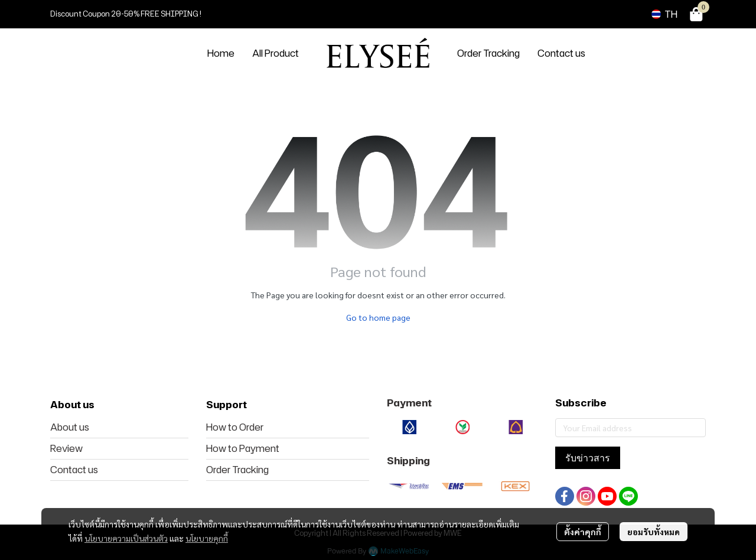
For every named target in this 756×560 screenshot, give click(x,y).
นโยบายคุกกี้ (207, 538)
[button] (664, 14)
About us (70, 427)
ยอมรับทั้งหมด (654, 532)
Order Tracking (237, 470)
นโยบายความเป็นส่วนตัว (126, 538)
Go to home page (378, 317)
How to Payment (243, 448)
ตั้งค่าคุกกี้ (583, 532)
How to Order (235, 427)
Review (66, 448)
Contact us (74, 470)
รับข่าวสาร (588, 458)
